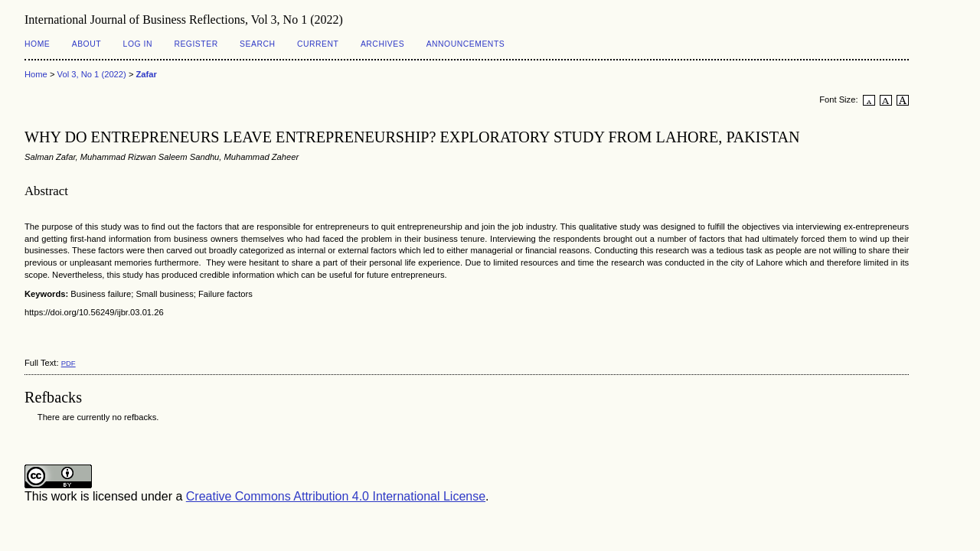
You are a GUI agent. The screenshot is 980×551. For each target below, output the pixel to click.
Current (318, 44)
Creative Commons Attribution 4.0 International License (336, 496)
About (87, 44)
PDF (69, 363)
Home (37, 44)
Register (196, 44)
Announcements (466, 44)
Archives (382, 44)
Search (257, 44)
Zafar (147, 74)
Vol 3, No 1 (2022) (92, 74)
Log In (138, 44)
